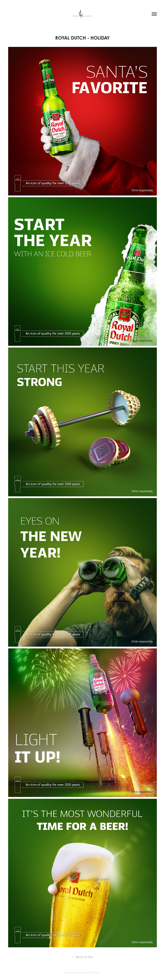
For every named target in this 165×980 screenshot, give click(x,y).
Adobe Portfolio (90, 973)
